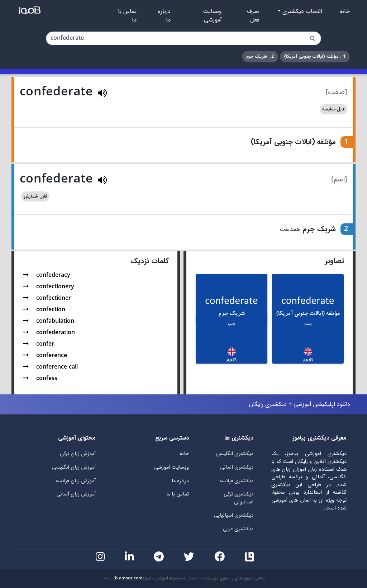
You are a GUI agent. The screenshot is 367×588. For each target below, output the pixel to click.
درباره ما (164, 16)
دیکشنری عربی (238, 529)
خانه (345, 11)
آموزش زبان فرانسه (76, 481)
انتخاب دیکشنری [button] (301, 11)
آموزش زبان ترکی (78, 454)
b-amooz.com (129, 578)
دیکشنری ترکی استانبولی (239, 498)
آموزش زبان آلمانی (76, 494)
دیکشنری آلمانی (237, 467)
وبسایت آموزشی (212, 16)
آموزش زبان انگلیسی (74, 467)
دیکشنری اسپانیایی (234, 515)
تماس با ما (127, 16)
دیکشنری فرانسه (236, 481)
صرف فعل (253, 16)
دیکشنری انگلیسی (235, 454)
